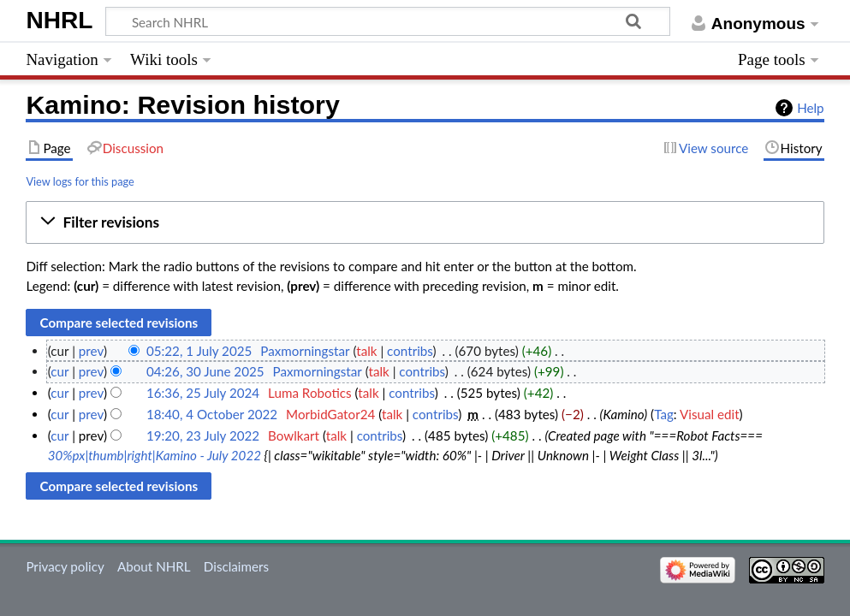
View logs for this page (80, 181)
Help (810, 108)
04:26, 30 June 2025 (205, 371)
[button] (425, 222)
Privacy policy (65, 566)
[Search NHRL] (388, 21)
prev (91, 351)
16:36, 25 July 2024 (203, 393)
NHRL (59, 20)
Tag (664, 414)
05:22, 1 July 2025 (199, 351)
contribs (410, 351)
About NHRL (154, 566)
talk (366, 351)
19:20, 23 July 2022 (203, 435)
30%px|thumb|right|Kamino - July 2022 (155, 455)
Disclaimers (236, 566)
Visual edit (710, 414)
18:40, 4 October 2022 (212, 414)
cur (59, 371)
